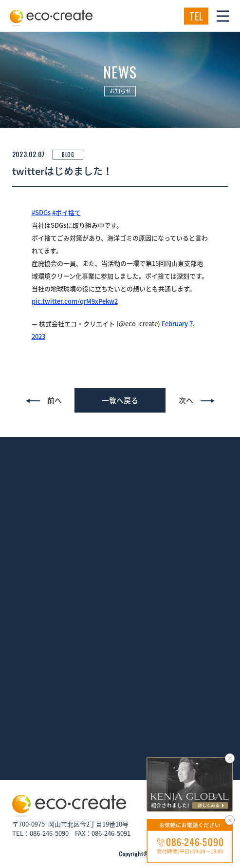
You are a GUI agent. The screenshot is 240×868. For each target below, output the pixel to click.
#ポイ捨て (66, 212)
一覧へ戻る (120, 400)
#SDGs (41, 212)
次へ (186, 400)
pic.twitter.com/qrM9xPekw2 (75, 301)
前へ (55, 400)
